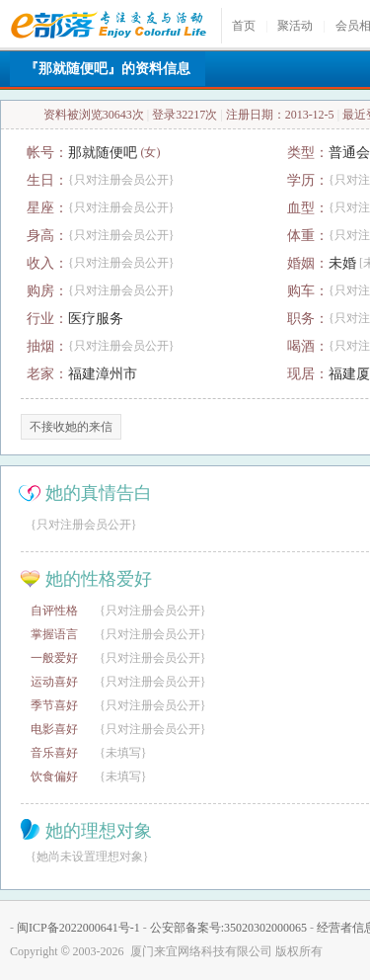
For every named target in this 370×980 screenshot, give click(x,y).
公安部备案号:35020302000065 (228, 928)
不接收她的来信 (71, 427)
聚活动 (295, 26)
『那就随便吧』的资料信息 (108, 69)
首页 (244, 26)
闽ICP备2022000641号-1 (78, 928)
